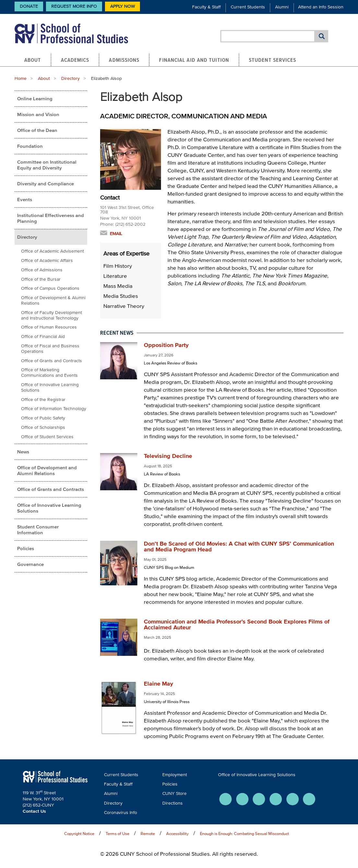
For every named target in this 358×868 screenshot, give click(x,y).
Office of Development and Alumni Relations (47, 470)
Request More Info (74, 6)
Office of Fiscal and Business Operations (50, 349)
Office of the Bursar (41, 279)
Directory (70, 78)
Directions (173, 803)
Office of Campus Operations (50, 288)
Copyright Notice (79, 834)
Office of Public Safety (43, 418)
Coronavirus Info (121, 813)
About (33, 60)
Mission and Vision (38, 114)
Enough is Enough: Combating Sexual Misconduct (244, 834)
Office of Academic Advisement (52, 251)
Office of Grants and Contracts (52, 361)
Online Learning (35, 98)
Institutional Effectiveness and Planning (51, 218)
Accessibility (177, 834)
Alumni (282, 7)
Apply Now (122, 6)
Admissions (124, 60)
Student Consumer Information (38, 530)
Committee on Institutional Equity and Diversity (47, 165)
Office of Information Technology (54, 409)
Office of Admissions (42, 270)
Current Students (248, 7)
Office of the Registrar (43, 400)
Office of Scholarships (43, 427)
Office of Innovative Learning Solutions (50, 387)
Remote (148, 834)
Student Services (273, 60)
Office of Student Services (47, 437)
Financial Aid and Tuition (194, 60)
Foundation (30, 146)
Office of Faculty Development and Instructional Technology (52, 315)
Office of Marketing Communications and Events (49, 373)
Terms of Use (117, 834)
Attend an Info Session (321, 7)
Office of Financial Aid (43, 336)
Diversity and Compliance (46, 184)
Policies (26, 548)
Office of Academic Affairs (47, 260)
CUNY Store (174, 793)
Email (116, 234)
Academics (75, 60)
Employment (175, 775)
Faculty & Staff (206, 7)
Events (25, 199)
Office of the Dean (37, 130)
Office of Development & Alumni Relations (53, 300)
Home (21, 78)
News (23, 452)
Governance (30, 564)
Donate (29, 6)
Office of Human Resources (49, 327)
